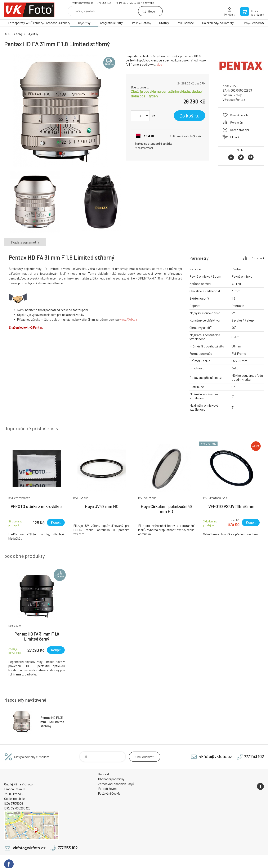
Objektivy (84, 23)
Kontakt (104, 774)
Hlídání (235, 137)
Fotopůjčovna (107, 789)
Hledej (152, 11)
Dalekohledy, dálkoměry (218, 23)
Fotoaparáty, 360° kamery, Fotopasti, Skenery (39, 23)
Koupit (56, 523)
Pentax (240, 100)
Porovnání (237, 122)
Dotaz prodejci (240, 130)
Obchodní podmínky (111, 779)
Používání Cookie (109, 793)
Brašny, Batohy (141, 23)
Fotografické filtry (111, 23)
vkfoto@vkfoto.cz (83, 3)
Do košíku (189, 116)
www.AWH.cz (128, 319)
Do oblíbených (239, 115)
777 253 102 (104, 3)
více (159, 64)
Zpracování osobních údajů (116, 784)
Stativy (164, 23)
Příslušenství (186, 23)
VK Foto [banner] (29, 10)
